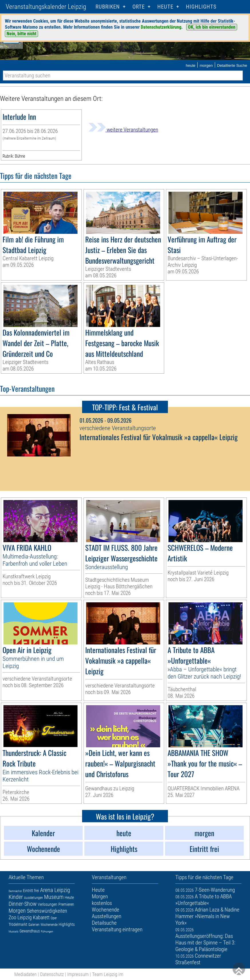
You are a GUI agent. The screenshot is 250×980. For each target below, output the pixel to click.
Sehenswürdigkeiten (47, 911)
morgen (206, 65)
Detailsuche (104, 923)
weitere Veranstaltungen (123, 130)
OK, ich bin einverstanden (212, 27)
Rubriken (108, 7)
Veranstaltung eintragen (117, 929)
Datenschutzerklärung (161, 27)
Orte (139, 7)
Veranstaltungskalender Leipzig (46, 7)
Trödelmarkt (18, 924)
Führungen (47, 931)
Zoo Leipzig (20, 917)
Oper (54, 918)
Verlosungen (47, 904)
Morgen (17, 911)
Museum (54, 897)
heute (191, 65)
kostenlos (102, 903)
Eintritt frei (31, 891)
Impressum (78, 974)
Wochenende (49, 925)
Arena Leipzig (55, 890)
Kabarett (41, 917)
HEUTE (165, 7)
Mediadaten (25, 974)
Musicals (13, 931)
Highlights (201, 7)
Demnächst (15, 891)
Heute (69, 897)
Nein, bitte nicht (21, 34)
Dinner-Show (23, 904)
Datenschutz (52, 974)
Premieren (66, 904)
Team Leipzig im (108, 974)
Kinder (16, 897)
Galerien (34, 925)
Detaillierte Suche (232, 65)
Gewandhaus (30, 931)
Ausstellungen (33, 898)
